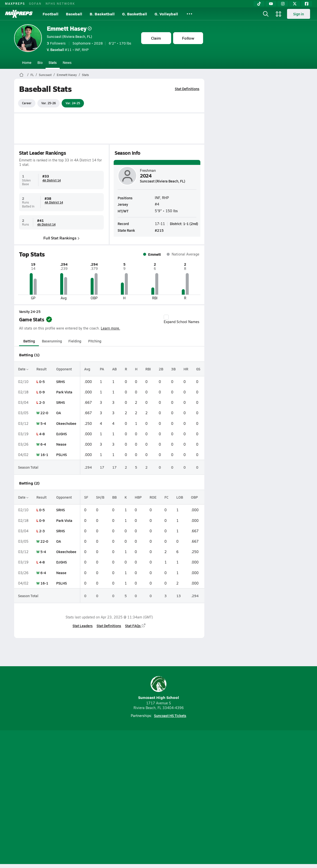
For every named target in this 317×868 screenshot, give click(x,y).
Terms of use (157, 798)
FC (166, 497)
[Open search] (266, 14)
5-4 (43, 423)
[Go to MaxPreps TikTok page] (123, 778)
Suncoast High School (159, 688)
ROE (153, 497)
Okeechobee (66, 423)
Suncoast (45, 75)
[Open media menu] (279, 14)
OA (59, 413)
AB (114, 369)
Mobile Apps (75, 798)
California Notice (190, 798)
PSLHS (62, 455)
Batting (29, 341)
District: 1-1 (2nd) (184, 223)
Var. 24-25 (73, 103)
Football (51, 14)
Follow (188, 38)
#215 (159, 230)
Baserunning (52, 341)
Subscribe (100, 798)
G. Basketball (135, 14)
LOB (180, 497)
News (67, 62)
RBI (148, 369)
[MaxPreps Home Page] (21, 75)
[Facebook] (307, 4)
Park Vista (64, 392)
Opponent (64, 369)
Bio (40, 62)
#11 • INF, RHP (68, 50)
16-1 (44, 455)
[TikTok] (259, 4)
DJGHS (62, 434)
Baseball (74, 14)
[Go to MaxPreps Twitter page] (176, 778)
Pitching (94, 341)
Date (23, 369)
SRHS (61, 382)
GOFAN (35, 3)
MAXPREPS (15, 3)
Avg (87, 369)
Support (265, 798)
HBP (138, 497)
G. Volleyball (166, 14)
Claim (156, 38)
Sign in (299, 14)
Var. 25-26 (49, 103)
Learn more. (110, 328)
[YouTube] (271, 4)
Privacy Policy (127, 798)
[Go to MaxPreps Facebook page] (194, 778)
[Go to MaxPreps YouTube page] (141, 778)
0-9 (42, 392)
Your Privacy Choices (231, 798)
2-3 (42, 402)
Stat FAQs (135, 626)
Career (27, 103)
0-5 (42, 382)
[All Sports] (189, 14)
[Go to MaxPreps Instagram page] (158, 778)
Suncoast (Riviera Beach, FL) (69, 36)
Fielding (75, 341)
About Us (50, 798)
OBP (194, 497)
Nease (61, 444)
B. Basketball (102, 14)
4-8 (42, 434)
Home (27, 62)
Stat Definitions (187, 89)
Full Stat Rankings (61, 238)
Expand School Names (182, 319)
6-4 (43, 444)
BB (114, 497)
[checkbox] (166, 317)
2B (161, 369)
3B (173, 369)
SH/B (100, 497)
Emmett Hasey (69, 28)
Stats (53, 62)
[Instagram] (283, 4)
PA (102, 369)
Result (41, 369)
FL (32, 75)
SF (86, 497)
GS (198, 369)
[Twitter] (295, 4)
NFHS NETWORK (60, 3)
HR (186, 369)
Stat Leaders (83, 626)
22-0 (44, 413)
